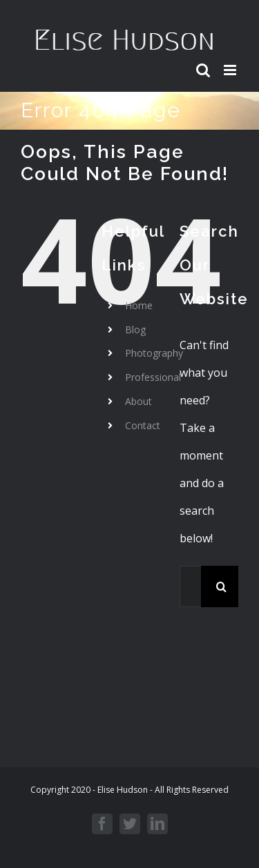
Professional (153, 377)
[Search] (222, 586)
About (138, 401)
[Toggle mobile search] (203, 70)
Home (139, 305)
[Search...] (190, 586)
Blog (135, 329)
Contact (143, 425)
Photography (154, 353)
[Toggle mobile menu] (231, 70)
